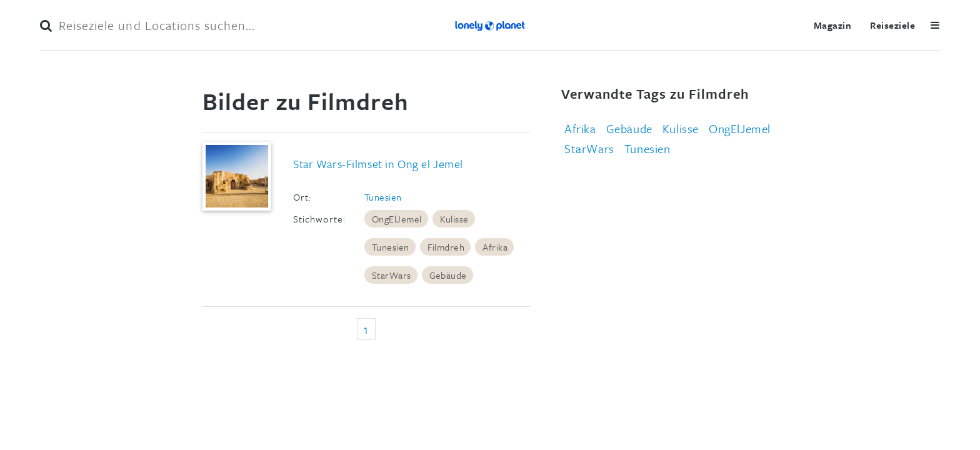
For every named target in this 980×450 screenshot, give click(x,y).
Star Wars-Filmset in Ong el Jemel (378, 164)
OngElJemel (397, 219)
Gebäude (448, 275)
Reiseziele (892, 25)
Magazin (832, 25)
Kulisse (454, 219)
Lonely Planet (490, 25)
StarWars (392, 275)
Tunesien (383, 197)
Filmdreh (446, 247)
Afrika (495, 247)
